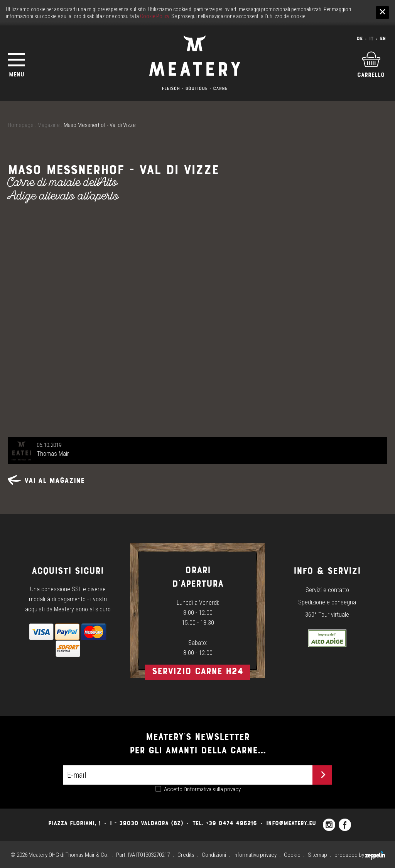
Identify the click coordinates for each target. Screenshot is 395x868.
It (371, 38)
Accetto (202, 789)
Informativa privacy (255, 855)
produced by (360, 855)
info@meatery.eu (291, 823)
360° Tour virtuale (327, 615)
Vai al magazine (46, 480)
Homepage (21, 125)
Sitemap (317, 855)
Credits (186, 855)
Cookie (292, 855)
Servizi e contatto (327, 590)
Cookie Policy (154, 16)
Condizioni (214, 855)
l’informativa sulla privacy (212, 789)
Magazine (49, 125)
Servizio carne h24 (197, 671)
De (360, 38)
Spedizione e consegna (327, 602)
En (383, 38)
